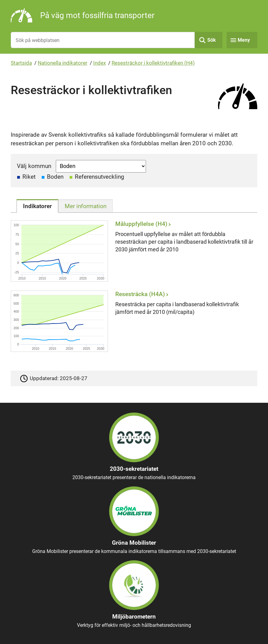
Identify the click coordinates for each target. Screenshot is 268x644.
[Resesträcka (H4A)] (132, 321)
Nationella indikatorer (63, 63)
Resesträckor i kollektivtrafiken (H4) (153, 63)
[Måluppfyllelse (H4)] (132, 251)
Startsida (21, 63)
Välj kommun (34, 166)
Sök (212, 40)
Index (100, 63)
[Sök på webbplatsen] (103, 40)
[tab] (37, 206)
